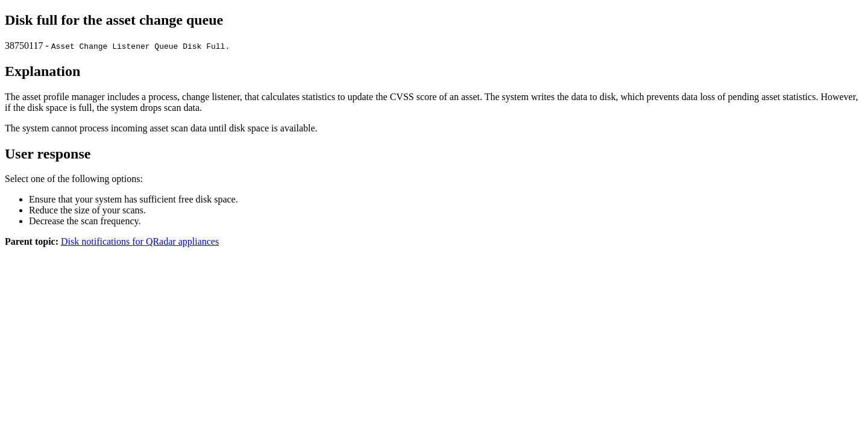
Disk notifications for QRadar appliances (140, 241)
